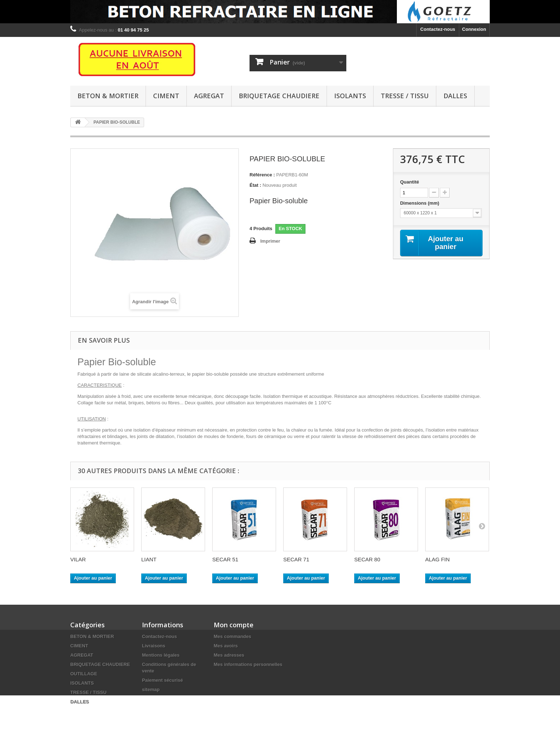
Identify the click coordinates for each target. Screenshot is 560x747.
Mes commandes (232, 636)
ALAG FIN (437, 559)
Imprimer (270, 241)
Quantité (410, 182)
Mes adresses (229, 655)
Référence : (262, 175)
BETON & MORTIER (108, 96)
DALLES (455, 96)
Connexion (474, 29)
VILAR (78, 559)
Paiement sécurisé (162, 680)
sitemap (151, 689)
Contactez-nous (438, 29)
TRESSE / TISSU (405, 96)
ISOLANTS (350, 96)
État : (255, 185)
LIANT (149, 559)
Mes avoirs (226, 646)
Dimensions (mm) (420, 203)
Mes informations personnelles (248, 664)
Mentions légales (161, 655)
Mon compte (234, 625)
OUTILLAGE (84, 674)
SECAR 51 (225, 559)
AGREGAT (209, 96)
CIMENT (166, 96)
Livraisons (154, 646)
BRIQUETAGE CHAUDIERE (279, 96)
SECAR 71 (296, 559)
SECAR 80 (367, 559)
